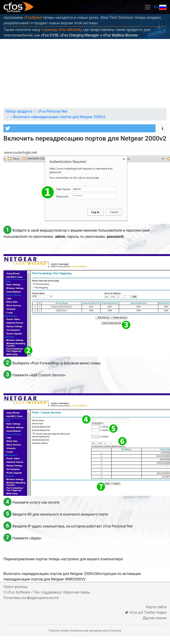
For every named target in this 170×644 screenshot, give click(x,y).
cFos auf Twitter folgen (146, 612)
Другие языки (155, 618)
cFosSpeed (33, 18)
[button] (80, 128)
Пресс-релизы (16, 587)
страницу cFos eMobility (62, 30)
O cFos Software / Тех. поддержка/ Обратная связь (47, 592)
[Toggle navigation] (147, 7)
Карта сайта (156, 607)
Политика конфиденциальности (31, 598)
